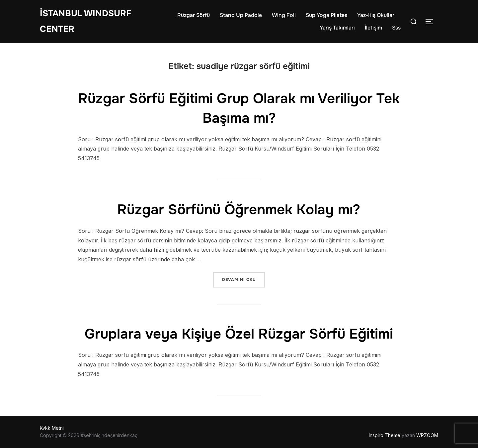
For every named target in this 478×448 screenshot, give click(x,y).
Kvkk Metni (52, 428)
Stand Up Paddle (241, 15)
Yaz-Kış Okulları (376, 15)
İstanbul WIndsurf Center (86, 21)
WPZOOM (427, 435)
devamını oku (243, 279)
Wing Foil (284, 15)
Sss (396, 28)
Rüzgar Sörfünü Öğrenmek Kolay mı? (239, 210)
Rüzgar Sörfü (194, 15)
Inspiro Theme (385, 435)
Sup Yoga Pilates (326, 15)
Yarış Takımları (337, 28)
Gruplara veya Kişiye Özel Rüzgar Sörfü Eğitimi (239, 334)
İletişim (373, 28)
